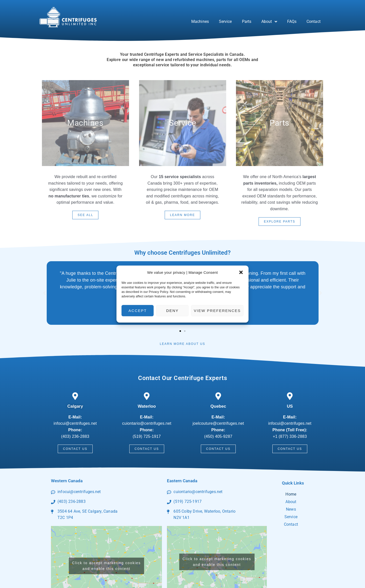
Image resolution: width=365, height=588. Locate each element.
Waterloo (147, 406)
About (269, 22)
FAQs (292, 21)
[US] (290, 396)
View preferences (217, 311)
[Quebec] (218, 396)
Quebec (218, 406)
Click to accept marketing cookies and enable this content (106, 566)
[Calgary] (75, 396)
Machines (200, 21)
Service (225, 21)
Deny (172, 311)
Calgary (75, 406)
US (290, 406)
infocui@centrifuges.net (75, 423)
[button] (241, 273)
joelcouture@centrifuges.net (218, 423)
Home (291, 494)
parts (280, 123)
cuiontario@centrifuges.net (147, 423)
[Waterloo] (147, 396)
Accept (138, 311)
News (291, 509)
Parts (247, 21)
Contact (314, 21)
